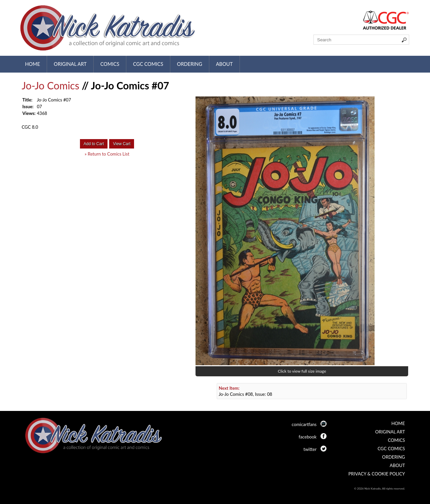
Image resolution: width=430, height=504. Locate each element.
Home (33, 64)
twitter (310, 449)
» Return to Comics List (107, 154)
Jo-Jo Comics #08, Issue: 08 (245, 391)
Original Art (70, 64)
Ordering (190, 64)
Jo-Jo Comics (51, 85)
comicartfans (304, 424)
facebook (308, 437)
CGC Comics (148, 64)
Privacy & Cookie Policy (377, 474)
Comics (110, 64)
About (224, 64)
